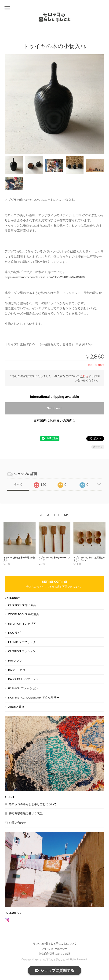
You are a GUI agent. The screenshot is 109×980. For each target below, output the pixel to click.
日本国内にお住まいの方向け (54, 421)
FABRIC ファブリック (22, 642)
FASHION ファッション (23, 688)
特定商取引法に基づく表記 (26, 813)
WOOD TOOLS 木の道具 (24, 614)
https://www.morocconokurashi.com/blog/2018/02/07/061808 (46, 277)
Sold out (54, 408)
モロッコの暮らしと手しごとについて (33, 804)
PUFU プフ (15, 660)
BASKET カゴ (17, 670)
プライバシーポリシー (54, 949)
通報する (98, 447)
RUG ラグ (14, 633)
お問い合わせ (17, 823)
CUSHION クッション (22, 651)
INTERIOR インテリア (22, 623)
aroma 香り (16, 707)
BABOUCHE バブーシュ (23, 679)
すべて (18, 485)
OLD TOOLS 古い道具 (22, 605)
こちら (84, 376)
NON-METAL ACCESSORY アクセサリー (34, 697)
